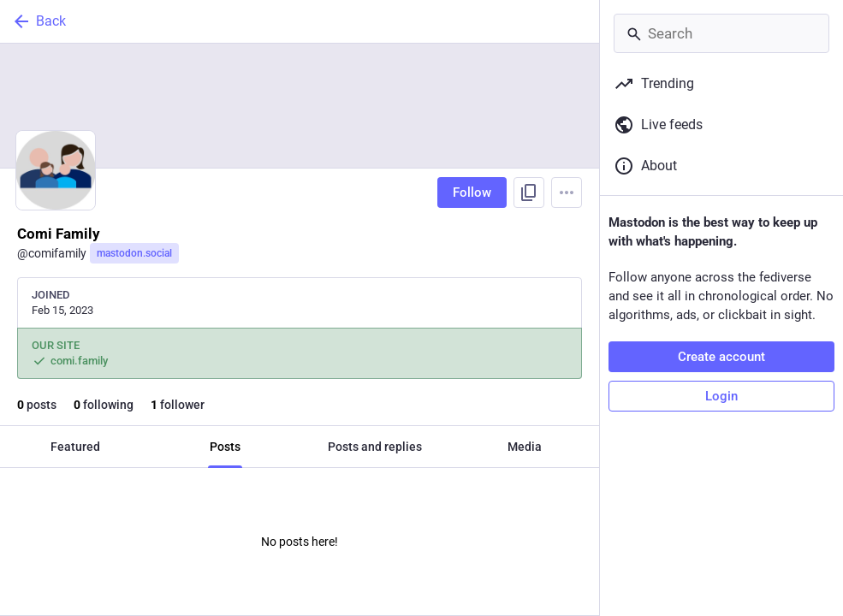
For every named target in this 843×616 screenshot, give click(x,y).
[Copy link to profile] (529, 192)
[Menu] (567, 192)
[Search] (721, 33)
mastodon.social (134, 253)
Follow (472, 192)
